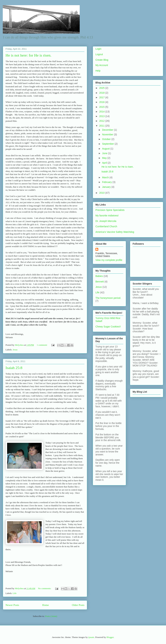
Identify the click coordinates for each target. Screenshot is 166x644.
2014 (102, 112)
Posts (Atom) (51, 616)
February (107, 182)
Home (45, 605)
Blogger (110, 637)
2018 (102, 93)
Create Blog (102, 60)
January (107, 187)
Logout (99, 54)
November (108, 134)
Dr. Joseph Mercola (106, 221)
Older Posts (78, 605)
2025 (102, 88)
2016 (102, 102)
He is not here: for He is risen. (28, 55)
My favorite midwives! (107, 216)
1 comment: (42, 345)
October (107, 139)
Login (98, 49)
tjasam (91, 637)
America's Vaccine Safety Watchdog (115, 232)
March (106, 177)
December (108, 130)
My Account (102, 65)
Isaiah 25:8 (14, 368)
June (105, 153)
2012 (102, 121)
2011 (102, 126)
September (108, 144)
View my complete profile (109, 260)
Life (15, 593)
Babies (99, 276)
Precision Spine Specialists (110, 210)
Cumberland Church (106, 226)
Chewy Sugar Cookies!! (108, 327)
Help (98, 71)
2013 (102, 116)
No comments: (45, 588)
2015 (102, 107)
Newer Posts (12, 605)
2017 (102, 97)
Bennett (100, 282)
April (105, 163)
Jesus (15, 350)
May (105, 158)
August (106, 149)
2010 (102, 193)
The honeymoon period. (108, 298)
